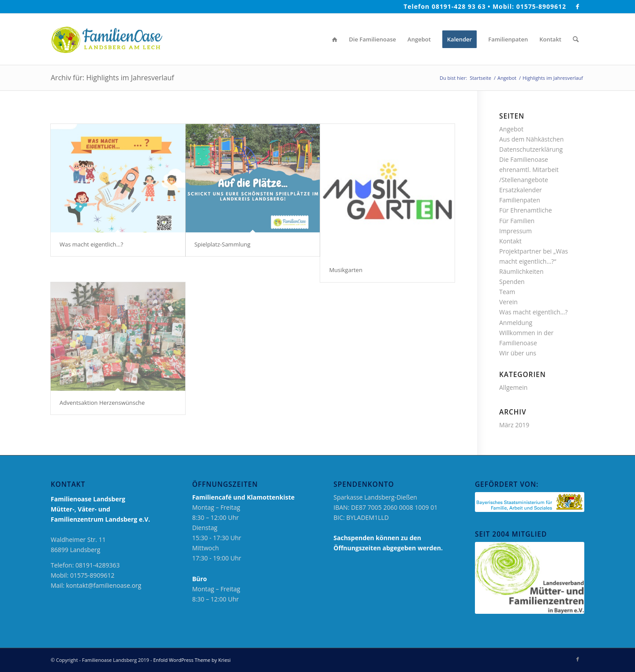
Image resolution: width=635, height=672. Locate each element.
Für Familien (517, 221)
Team (507, 292)
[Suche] (576, 39)
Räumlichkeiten (521, 271)
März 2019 (514, 425)
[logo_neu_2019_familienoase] (106, 39)
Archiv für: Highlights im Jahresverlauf (112, 78)
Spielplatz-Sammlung (222, 244)
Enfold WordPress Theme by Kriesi (192, 660)
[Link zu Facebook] (578, 7)
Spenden (512, 282)
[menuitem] (335, 39)
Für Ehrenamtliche (526, 210)
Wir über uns (518, 353)
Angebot (511, 129)
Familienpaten (520, 200)
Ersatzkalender (521, 190)
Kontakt (510, 241)
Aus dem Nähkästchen (531, 139)
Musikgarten (346, 270)
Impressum (515, 231)
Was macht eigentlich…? (91, 244)
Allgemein (513, 387)
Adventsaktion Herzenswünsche (102, 403)
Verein (508, 302)
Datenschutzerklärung (531, 149)
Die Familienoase (524, 159)
